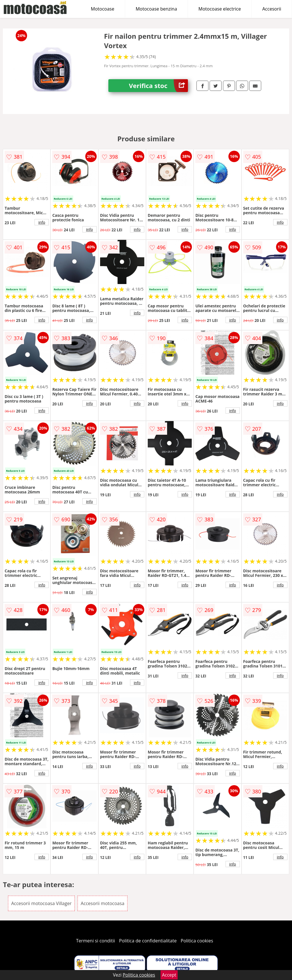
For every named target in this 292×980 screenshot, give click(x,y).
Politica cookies (197, 941)
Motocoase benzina (156, 9)
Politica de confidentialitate (148, 941)
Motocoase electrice (220, 9)
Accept (169, 975)
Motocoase (103, 9)
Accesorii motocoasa (103, 903)
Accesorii (272, 9)
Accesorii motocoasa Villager (41, 903)
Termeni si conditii (96, 941)
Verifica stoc (158, 86)
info (42, 222)
